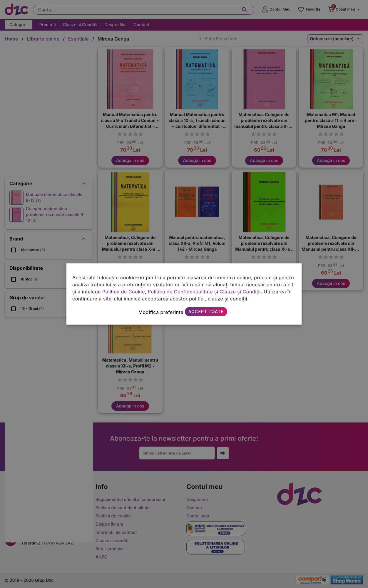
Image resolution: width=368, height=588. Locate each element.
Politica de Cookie (124, 292)
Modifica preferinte (161, 312)
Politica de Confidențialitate (180, 292)
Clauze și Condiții (240, 292)
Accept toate (206, 311)
